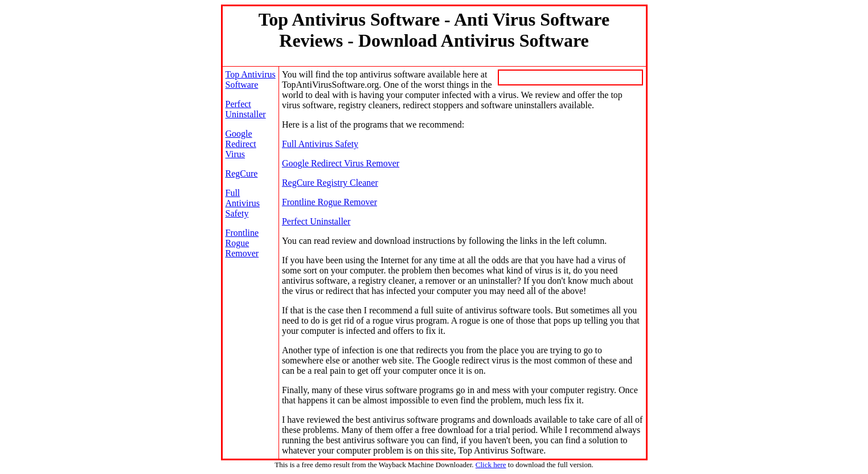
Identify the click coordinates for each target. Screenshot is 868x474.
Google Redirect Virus (241, 144)
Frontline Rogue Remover (242, 243)
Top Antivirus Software (251, 79)
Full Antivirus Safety (243, 203)
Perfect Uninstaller (246, 109)
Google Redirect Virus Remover (341, 163)
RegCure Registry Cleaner (330, 183)
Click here (491, 465)
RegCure (242, 173)
